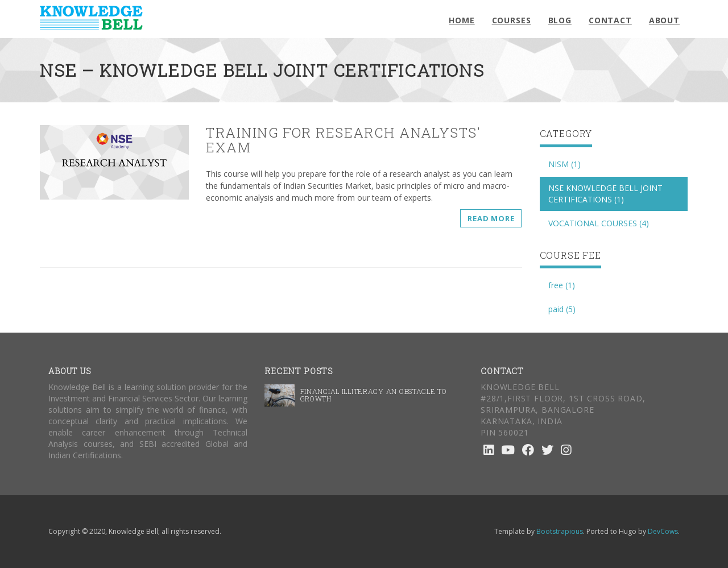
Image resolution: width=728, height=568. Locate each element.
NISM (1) (564, 164)
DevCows (663, 531)
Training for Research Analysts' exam (343, 140)
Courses (512, 20)
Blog (560, 20)
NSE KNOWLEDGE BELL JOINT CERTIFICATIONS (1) (605, 194)
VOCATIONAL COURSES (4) (599, 223)
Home (462, 20)
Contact (610, 20)
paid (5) (562, 309)
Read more (491, 218)
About (664, 20)
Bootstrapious (560, 531)
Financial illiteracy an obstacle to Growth (374, 395)
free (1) (562, 285)
